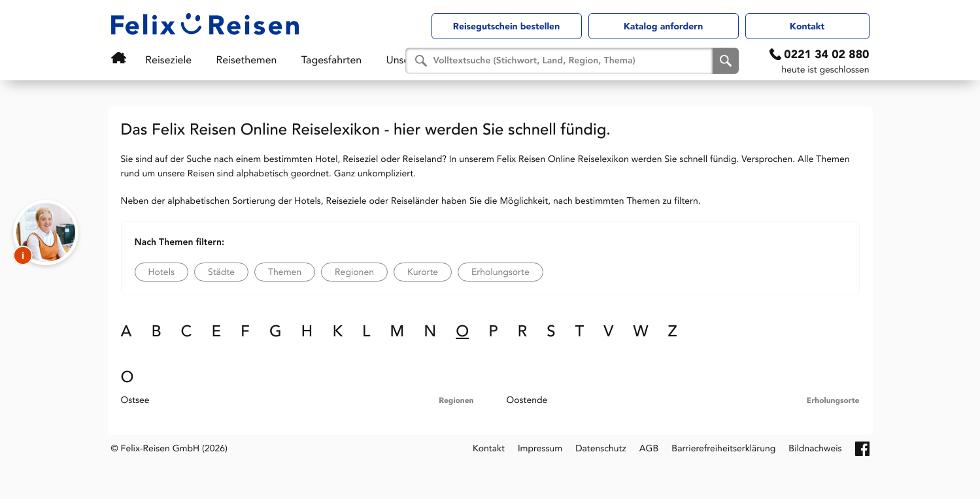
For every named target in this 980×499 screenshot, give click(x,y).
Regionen (354, 272)
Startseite (117, 58)
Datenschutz (601, 448)
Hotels (161, 272)
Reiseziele (155, 60)
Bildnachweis (815, 448)
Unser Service (359, 60)
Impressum (540, 448)
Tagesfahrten (287, 60)
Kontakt (807, 26)
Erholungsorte (500, 272)
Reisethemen (217, 60)
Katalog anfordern (664, 26)
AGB (649, 448)
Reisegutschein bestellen (506, 26)
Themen (285, 272)
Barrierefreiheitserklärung (723, 448)
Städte (221, 272)
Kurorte (423, 272)
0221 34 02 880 (826, 54)
